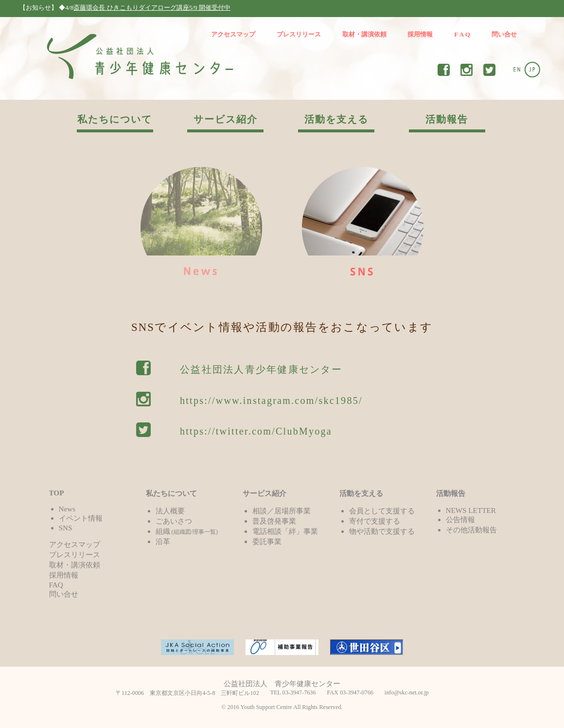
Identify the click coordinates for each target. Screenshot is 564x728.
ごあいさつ (174, 521)
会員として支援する (382, 511)
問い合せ (504, 34)
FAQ (56, 585)
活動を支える (336, 119)
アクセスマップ (233, 34)
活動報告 (447, 119)
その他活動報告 (471, 530)
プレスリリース (299, 34)
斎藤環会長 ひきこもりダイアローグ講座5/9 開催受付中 (152, 8)
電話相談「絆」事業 (285, 531)
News (67, 509)
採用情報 (420, 34)
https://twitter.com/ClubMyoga (256, 431)
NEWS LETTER (471, 510)
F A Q (462, 34)
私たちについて (115, 119)
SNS (66, 528)
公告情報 (460, 519)
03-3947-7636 (299, 692)
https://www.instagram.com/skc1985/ (271, 400)
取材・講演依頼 (364, 34)
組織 (187, 531)
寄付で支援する (375, 521)
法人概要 (170, 511)
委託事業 (267, 541)
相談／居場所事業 (282, 511)
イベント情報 (81, 518)
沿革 (163, 541)
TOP (57, 493)
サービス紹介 (226, 119)
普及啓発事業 (274, 521)
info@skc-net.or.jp (407, 692)
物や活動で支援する (382, 531)
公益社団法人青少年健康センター (261, 369)
